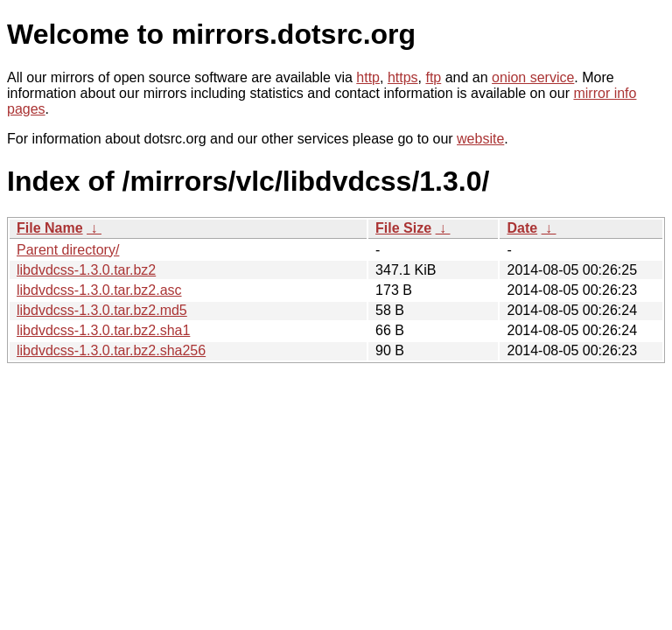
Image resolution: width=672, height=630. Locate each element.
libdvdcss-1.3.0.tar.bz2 (86, 270)
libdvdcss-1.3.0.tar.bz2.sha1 (103, 330)
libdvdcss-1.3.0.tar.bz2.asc (99, 290)
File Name (50, 228)
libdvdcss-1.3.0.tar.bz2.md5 (102, 310)
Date (522, 228)
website (480, 139)
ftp (433, 77)
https (403, 77)
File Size (403, 228)
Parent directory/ (68, 250)
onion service (533, 77)
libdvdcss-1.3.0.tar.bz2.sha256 (111, 350)
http (368, 77)
